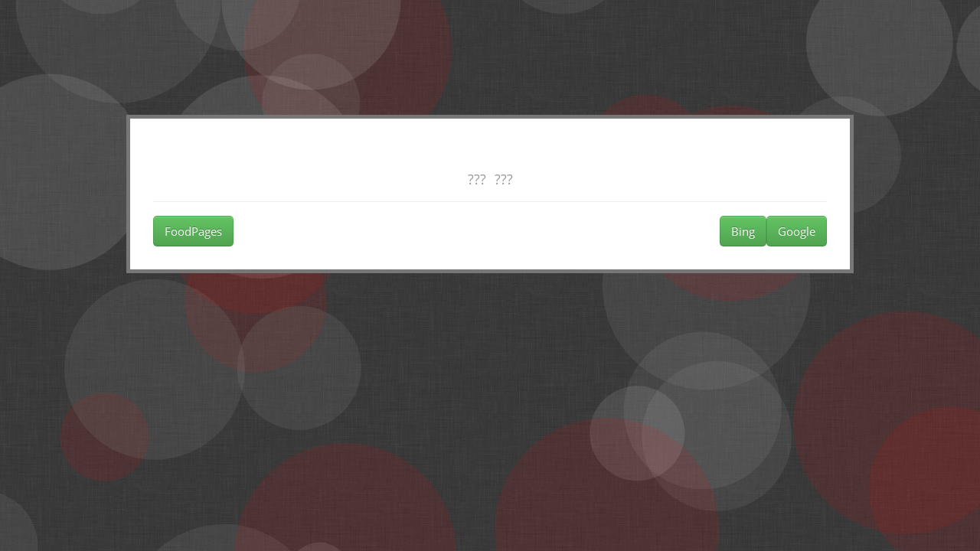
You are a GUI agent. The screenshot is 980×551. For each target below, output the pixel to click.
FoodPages (193, 231)
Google (797, 231)
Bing (743, 231)
